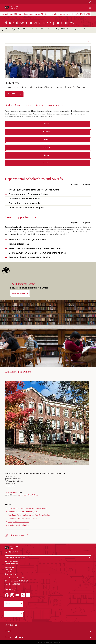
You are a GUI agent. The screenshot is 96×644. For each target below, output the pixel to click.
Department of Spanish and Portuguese (23, 512)
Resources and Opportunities (12, 31)
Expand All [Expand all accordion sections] (75, 184)
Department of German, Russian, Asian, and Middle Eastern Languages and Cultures (61, 29)
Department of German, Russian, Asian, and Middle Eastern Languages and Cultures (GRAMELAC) (46, 14)
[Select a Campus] (48, 557)
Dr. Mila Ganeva (11, 492)
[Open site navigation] (90, 8)
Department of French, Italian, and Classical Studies (28, 508)
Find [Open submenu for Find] (8, 631)
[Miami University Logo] (12, 7)
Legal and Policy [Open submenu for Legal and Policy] (15, 637)
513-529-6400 (19, 584)
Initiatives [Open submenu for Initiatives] (11, 625)
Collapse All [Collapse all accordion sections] (86, 184)
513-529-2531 (24, 581)
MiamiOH (5, 29)
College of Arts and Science (20, 29)
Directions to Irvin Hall (19, 535)
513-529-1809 (21, 578)
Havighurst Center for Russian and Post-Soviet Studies (29, 515)
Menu (9, 41)
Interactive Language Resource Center (23, 518)
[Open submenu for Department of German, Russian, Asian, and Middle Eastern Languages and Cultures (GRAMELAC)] (94, 14)
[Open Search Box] (90, 2)
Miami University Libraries (18, 525)
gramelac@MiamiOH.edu (29, 495)
